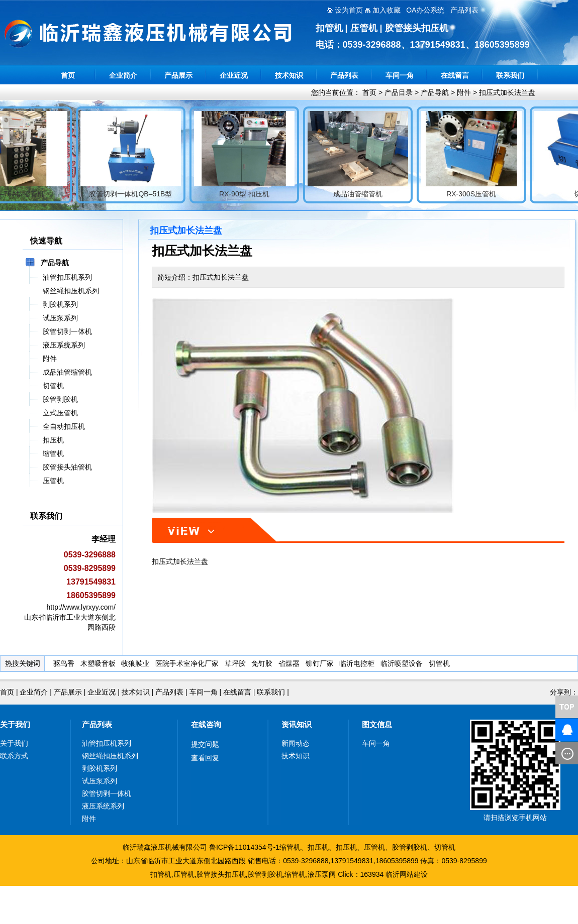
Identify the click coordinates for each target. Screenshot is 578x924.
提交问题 (205, 744)
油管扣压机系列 (107, 743)
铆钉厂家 (320, 663)
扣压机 (318, 847)
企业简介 (123, 75)
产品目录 (399, 92)
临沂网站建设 (407, 874)
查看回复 (205, 758)
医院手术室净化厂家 (187, 663)
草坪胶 (235, 663)
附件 (464, 92)
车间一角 (400, 75)
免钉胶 (262, 663)
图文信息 (377, 724)
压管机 (374, 847)
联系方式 (14, 756)
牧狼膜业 (135, 663)
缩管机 (290, 847)
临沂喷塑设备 (402, 663)
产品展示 (178, 75)
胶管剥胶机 (410, 847)
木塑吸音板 (98, 663)
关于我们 (15, 724)
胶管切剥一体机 (107, 793)
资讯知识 (297, 724)
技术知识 (289, 75)
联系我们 (510, 75)
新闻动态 (296, 743)
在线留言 (455, 75)
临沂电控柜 (357, 663)
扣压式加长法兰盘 (507, 92)
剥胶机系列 (100, 768)
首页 (68, 75)
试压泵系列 (100, 781)
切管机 (439, 663)
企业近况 (234, 75)
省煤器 (289, 663)
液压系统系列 (103, 806)
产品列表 (344, 75)
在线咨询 (206, 724)
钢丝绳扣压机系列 (110, 756)
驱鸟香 (64, 663)
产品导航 (435, 92)
